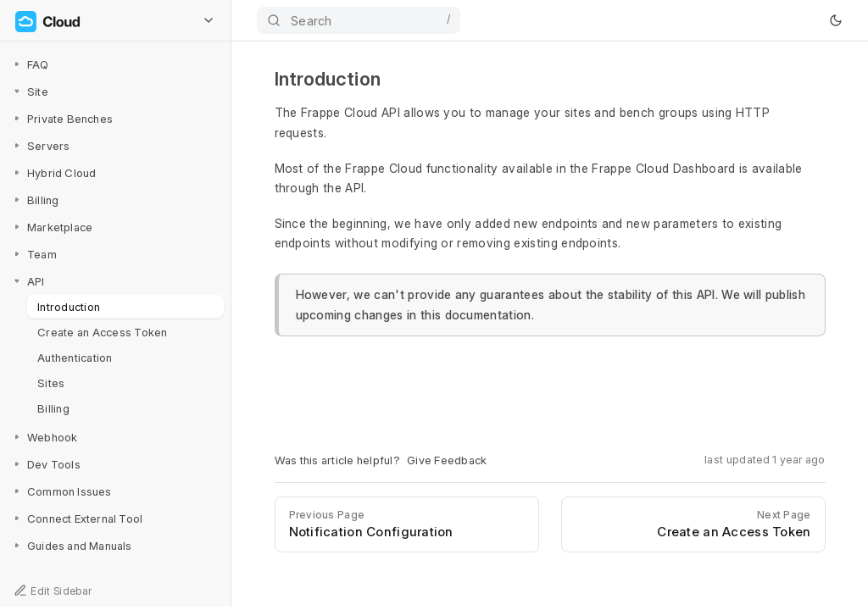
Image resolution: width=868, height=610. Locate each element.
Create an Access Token (103, 331)
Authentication (75, 357)
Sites (51, 382)
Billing (53, 408)
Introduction (69, 306)
